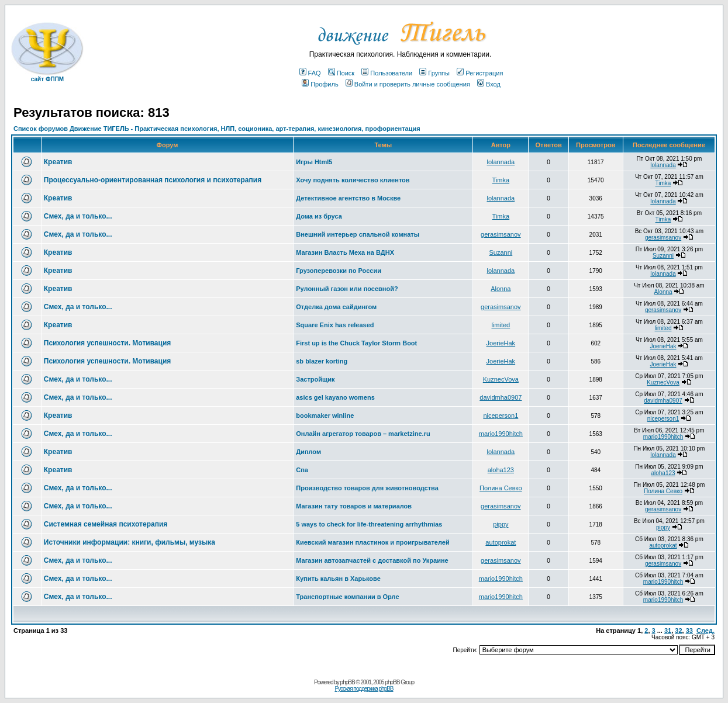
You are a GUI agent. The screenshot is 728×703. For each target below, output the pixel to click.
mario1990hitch (501, 434)
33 (689, 631)
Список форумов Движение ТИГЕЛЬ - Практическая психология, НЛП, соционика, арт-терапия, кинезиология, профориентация (217, 129)
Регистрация (480, 73)
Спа (302, 470)
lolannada (501, 162)
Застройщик (315, 379)
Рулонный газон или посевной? (347, 289)
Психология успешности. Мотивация (108, 343)
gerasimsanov (501, 234)
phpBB (348, 682)
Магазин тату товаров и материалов (354, 506)
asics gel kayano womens (335, 397)
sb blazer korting (322, 361)
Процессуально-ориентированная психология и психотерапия (153, 180)
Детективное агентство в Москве (348, 198)
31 (668, 631)
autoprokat (501, 542)
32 (678, 631)
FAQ (310, 73)
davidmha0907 (501, 397)
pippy (501, 524)
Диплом (308, 452)
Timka (501, 180)
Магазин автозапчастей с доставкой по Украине (372, 560)
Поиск (341, 73)
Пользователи (387, 73)
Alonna (501, 289)
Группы (434, 73)
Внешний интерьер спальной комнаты (358, 234)
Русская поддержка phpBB (364, 689)
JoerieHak (501, 343)
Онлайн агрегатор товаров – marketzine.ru (363, 434)
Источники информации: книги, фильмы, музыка (130, 542)
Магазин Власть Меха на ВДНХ (345, 252)
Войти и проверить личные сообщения (408, 84)
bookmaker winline (325, 415)
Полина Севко (501, 488)
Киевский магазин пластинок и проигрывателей (372, 542)
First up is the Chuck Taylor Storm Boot (356, 343)
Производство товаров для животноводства (367, 488)
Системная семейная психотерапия (106, 524)
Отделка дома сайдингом (336, 307)
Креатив (58, 162)
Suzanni (501, 252)
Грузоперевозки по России (339, 271)
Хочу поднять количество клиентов (353, 180)
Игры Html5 (314, 162)
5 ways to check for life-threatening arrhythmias (369, 524)
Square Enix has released (335, 325)
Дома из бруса (319, 216)
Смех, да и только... (78, 216)
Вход (489, 84)
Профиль (320, 84)
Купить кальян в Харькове (338, 579)
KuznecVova (501, 379)
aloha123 (501, 470)
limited (501, 325)
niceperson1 (501, 415)
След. (705, 631)
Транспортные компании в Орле (347, 597)
